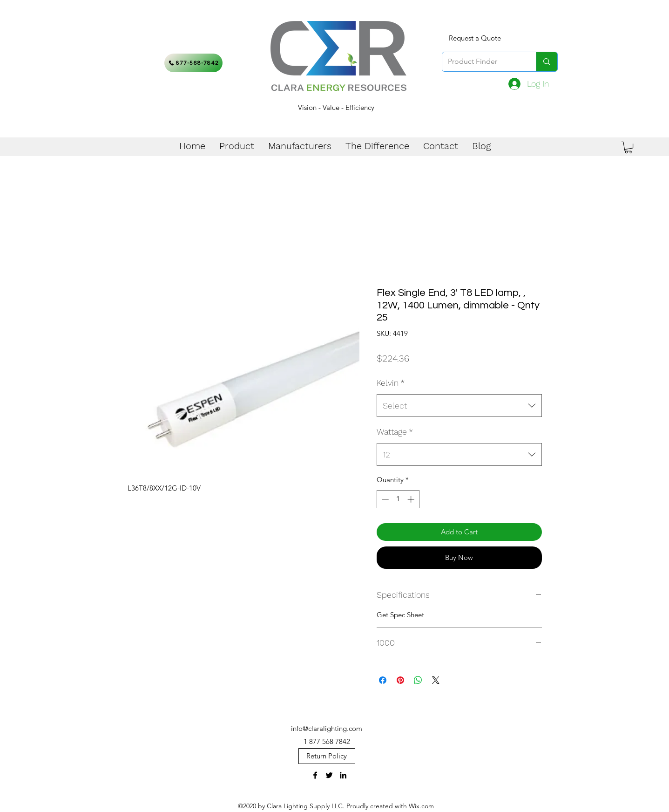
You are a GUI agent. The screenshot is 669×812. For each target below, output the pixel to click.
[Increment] (412, 499)
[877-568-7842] (193, 63)
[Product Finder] (482, 62)
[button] (628, 147)
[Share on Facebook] (383, 680)
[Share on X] (436, 680)
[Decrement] (384, 499)
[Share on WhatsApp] (418, 680)
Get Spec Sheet (400, 615)
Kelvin (391, 383)
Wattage (395, 432)
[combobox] (459, 406)
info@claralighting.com (327, 728)
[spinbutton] (398, 499)
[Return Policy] (327, 756)
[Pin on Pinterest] (400, 680)
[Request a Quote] (475, 38)
